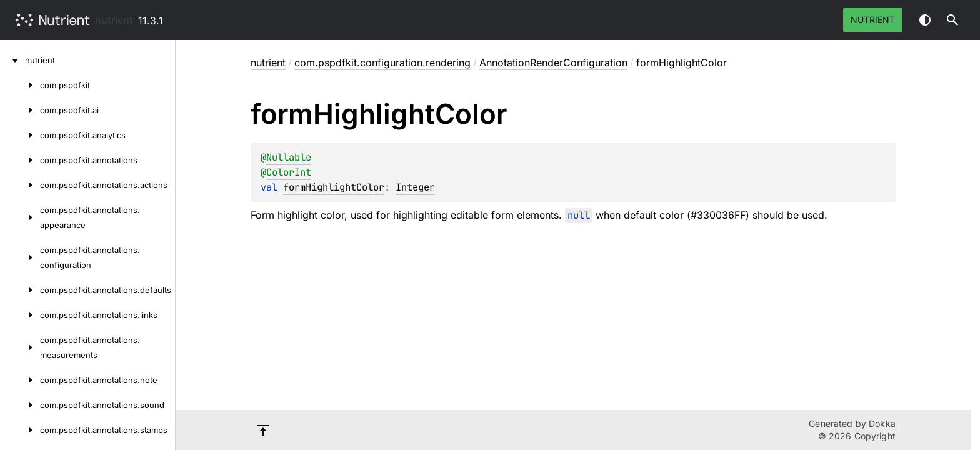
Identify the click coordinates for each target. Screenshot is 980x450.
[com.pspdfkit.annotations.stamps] (20, 430)
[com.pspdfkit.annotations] (20, 160)
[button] (952, 20)
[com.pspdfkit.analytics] (20, 135)
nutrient (114, 20)
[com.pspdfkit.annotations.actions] (20, 185)
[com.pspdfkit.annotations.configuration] (20, 257)
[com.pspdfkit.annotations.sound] (20, 405)
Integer (415, 187)
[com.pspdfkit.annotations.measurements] (20, 347)
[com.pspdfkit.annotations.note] (20, 380)
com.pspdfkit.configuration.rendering (382, 62)
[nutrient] (12, 60)
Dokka (882, 423)
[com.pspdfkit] (20, 85)
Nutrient (873, 20)
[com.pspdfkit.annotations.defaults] (20, 290)
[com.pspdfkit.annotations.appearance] (20, 217)
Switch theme (925, 20)
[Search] (952, 20)
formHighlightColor (334, 187)
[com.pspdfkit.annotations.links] (20, 315)
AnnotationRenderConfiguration (553, 62)
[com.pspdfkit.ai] (20, 110)
